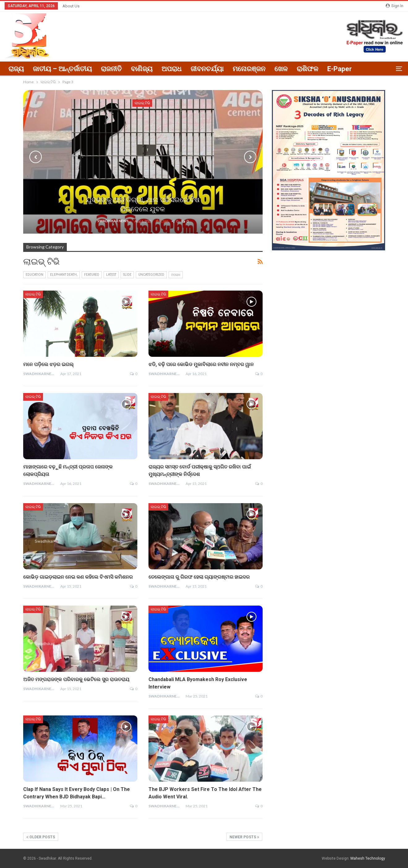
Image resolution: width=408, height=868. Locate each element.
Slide (127, 275)
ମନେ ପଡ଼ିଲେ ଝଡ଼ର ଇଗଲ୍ (48, 364)
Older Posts (41, 837)
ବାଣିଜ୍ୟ (142, 69)
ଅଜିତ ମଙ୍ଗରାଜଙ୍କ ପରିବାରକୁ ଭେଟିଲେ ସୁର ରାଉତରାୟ (76, 679)
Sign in (395, 6)
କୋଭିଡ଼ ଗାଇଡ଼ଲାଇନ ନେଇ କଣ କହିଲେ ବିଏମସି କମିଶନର (78, 577)
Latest (111, 275)
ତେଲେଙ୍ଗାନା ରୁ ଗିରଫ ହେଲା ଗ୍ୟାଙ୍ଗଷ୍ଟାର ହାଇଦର (199, 577)
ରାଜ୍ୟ (16, 69)
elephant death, (64, 275)
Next (250, 157)
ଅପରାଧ (172, 69)
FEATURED (92, 275)
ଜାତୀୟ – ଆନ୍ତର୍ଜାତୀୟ (62, 69)
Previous (36, 157)
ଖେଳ (281, 69)
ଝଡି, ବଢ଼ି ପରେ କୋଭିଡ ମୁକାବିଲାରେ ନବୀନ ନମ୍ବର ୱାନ (201, 364)
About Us (71, 6)
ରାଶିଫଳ (307, 69)
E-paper (339, 69)
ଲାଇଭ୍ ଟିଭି (33, 294)
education (34, 275)
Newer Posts (244, 837)
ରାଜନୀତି (111, 69)
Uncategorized (151, 275)
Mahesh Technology (368, 858)
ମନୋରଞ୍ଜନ (249, 69)
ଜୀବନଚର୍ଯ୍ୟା (207, 69)
